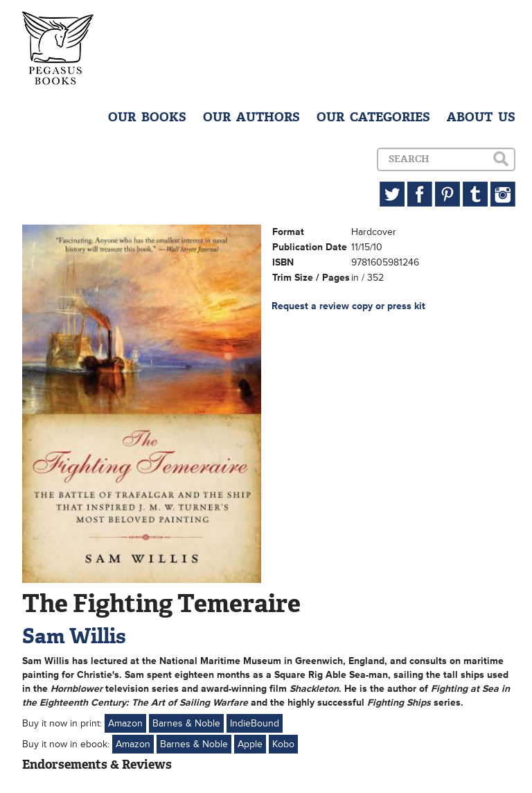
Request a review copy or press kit (348, 306)
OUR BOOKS (147, 117)
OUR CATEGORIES (373, 117)
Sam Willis (74, 636)
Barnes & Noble (186, 723)
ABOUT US (481, 117)
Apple (250, 744)
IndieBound (255, 723)
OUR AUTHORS (251, 117)
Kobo (283, 744)
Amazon (125, 723)
